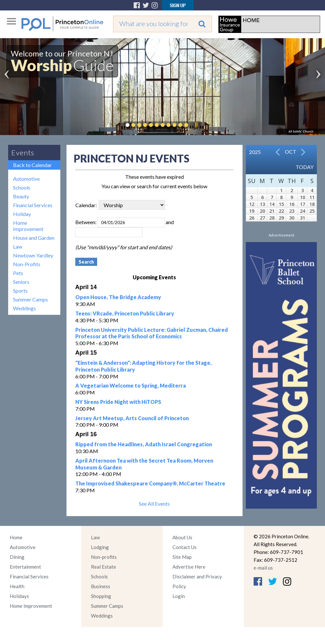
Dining (17, 557)
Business (101, 586)
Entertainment (25, 567)
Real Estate (103, 567)
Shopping (101, 596)
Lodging (100, 547)
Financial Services (33, 205)
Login (179, 596)
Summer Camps (30, 299)
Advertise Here (189, 567)
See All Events (154, 504)
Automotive (26, 179)
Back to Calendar (32, 165)
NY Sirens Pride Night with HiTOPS (118, 402)
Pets (18, 273)
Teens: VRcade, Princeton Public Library (125, 313)
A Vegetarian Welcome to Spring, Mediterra (131, 385)
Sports (20, 291)
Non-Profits (27, 264)
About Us (182, 537)
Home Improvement (28, 226)
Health (17, 586)
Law (18, 246)
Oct (291, 152)
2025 (255, 152)
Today (305, 167)
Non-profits (104, 557)
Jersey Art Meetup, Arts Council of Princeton (132, 418)
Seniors (21, 282)
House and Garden (34, 238)
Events (23, 153)
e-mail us (263, 568)
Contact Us (185, 547)
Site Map (182, 557)
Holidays (19, 596)
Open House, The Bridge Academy (118, 297)
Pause (196, 125)
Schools (22, 187)
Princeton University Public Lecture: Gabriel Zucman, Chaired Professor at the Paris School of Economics (152, 333)
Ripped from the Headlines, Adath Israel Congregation (144, 444)
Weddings (24, 308)
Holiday (22, 214)
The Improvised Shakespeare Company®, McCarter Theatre (150, 483)
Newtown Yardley (33, 255)
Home (16, 537)
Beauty (21, 196)
